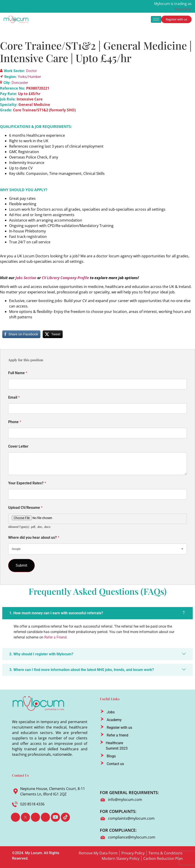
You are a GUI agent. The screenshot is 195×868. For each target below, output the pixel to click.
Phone (15, 422)
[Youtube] (55, 817)
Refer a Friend (55, 637)
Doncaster (20, 83)
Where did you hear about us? (34, 538)
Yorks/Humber (29, 77)
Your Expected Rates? (27, 483)
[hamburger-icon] (156, 19)
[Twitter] (25, 817)
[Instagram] (45, 817)
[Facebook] (15, 817)
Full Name (18, 373)
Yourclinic (183, 9)
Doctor (31, 71)
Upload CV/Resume (25, 508)
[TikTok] (65, 817)
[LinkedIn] (35, 817)
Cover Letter (18, 446)
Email (14, 397)
